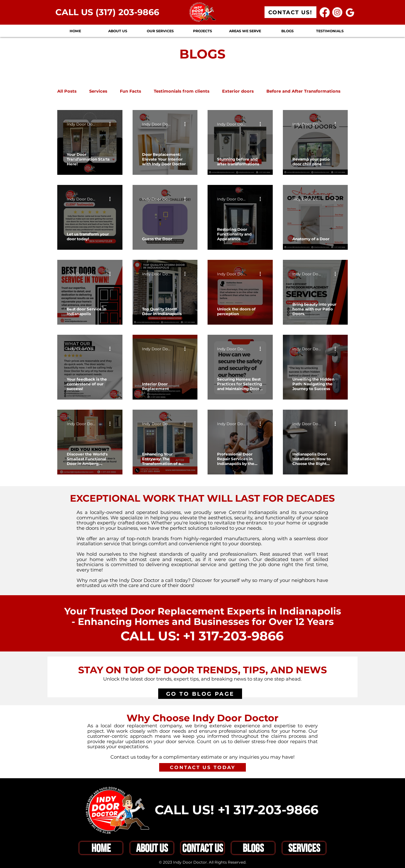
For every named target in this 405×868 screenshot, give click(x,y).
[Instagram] (337, 12)
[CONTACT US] (202, 848)
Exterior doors (238, 91)
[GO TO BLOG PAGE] (200, 694)
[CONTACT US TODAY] (202, 767)
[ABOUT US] (152, 848)
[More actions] (112, 124)
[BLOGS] (253, 848)
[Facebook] (325, 12)
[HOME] (101, 848)
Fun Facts (131, 91)
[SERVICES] (304, 848)
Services (98, 91)
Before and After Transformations (303, 91)
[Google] (350, 12)
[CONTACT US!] (290, 12)
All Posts (67, 91)
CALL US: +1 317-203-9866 (202, 636)
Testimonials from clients (182, 91)
